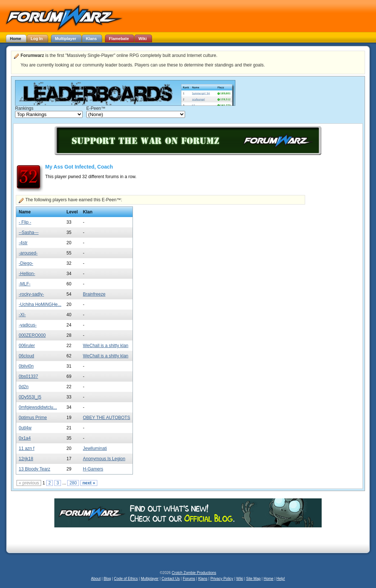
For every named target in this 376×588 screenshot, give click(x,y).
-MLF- (25, 284)
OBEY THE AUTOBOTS (107, 418)
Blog (107, 579)
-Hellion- (27, 274)
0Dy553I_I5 (30, 397)
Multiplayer (150, 579)
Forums (189, 579)
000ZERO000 (32, 335)
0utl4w (25, 428)
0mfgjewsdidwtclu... (38, 407)
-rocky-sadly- (31, 294)
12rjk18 (26, 459)
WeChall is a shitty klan (106, 346)
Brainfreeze (94, 294)
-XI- (22, 315)
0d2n (24, 387)
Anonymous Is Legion (104, 459)
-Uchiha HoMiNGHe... (40, 304)
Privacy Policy (222, 579)
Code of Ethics (126, 579)
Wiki (240, 579)
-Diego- (26, 263)
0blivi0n (26, 366)
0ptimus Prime (33, 418)
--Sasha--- (29, 232)
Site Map (253, 579)
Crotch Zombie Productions (194, 573)
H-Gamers (93, 469)
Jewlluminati (95, 448)
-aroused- (28, 253)
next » (89, 483)
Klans (203, 579)
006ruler (27, 346)
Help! (281, 579)
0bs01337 (28, 376)
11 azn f (27, 448)
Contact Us (171, 579)
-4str (23, 243)
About (96, 579)
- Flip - (25, 222)
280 (73, 483)
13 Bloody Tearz (35, 469)
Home (269, 579)
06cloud (26, 356)
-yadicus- (28, 325)
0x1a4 (25, 438)
